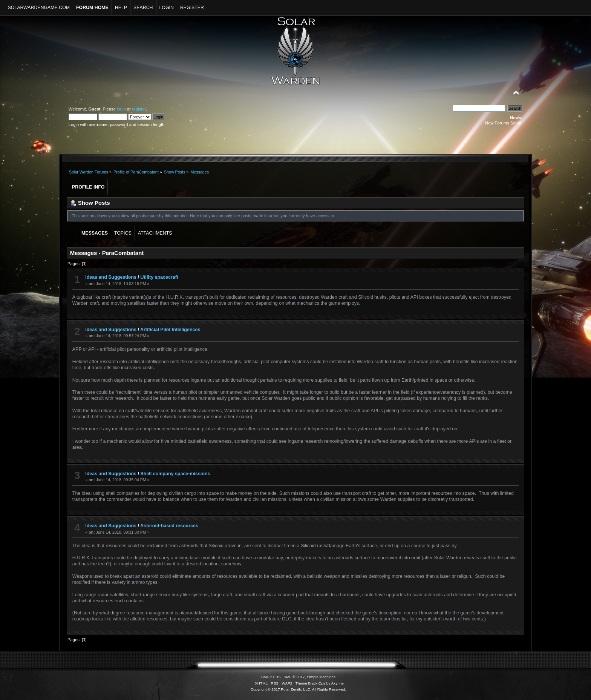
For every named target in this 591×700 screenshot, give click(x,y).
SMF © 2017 (294, 677)
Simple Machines (321, 677)
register (139, 109)
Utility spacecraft (159, 277)
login (121, 109)
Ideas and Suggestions (111, 277)
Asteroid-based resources (169, 526)
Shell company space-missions (175, 474)
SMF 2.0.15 (271, 677)
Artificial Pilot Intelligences (170, 330)
